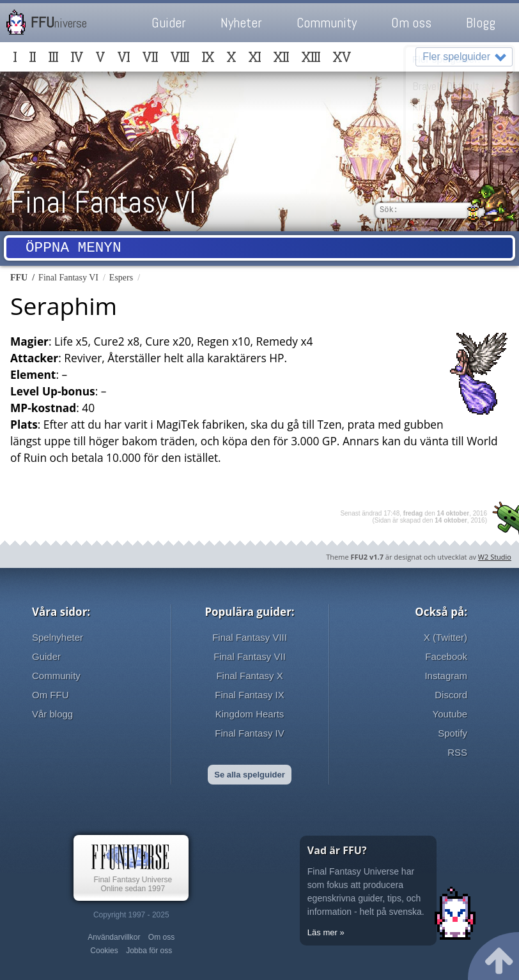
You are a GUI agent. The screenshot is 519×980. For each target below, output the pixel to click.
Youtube (450, 714)
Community (327, 23)
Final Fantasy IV (249, 733)
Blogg (481, 23)
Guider (169, 23)
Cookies (104, 951)
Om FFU (50, 695)
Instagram (446, 676)
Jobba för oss (149, 951)
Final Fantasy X (249, 676)
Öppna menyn (74, 249)
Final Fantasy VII (250, 656)
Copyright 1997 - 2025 (131, 915)
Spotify (453, 733)
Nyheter (241, 23)
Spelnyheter (58, 637)
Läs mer (322, 932)
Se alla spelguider (250, 775)
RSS (457, 752)
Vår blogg (52, 714)
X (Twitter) (445, 637)
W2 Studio (495, 557)
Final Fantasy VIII (250, 637)
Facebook (446, 656)
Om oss (411, 23)
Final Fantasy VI (103, 202)
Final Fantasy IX (249, 695)
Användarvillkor (114, 937)
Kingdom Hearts (250, 714)
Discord (451, 695)
